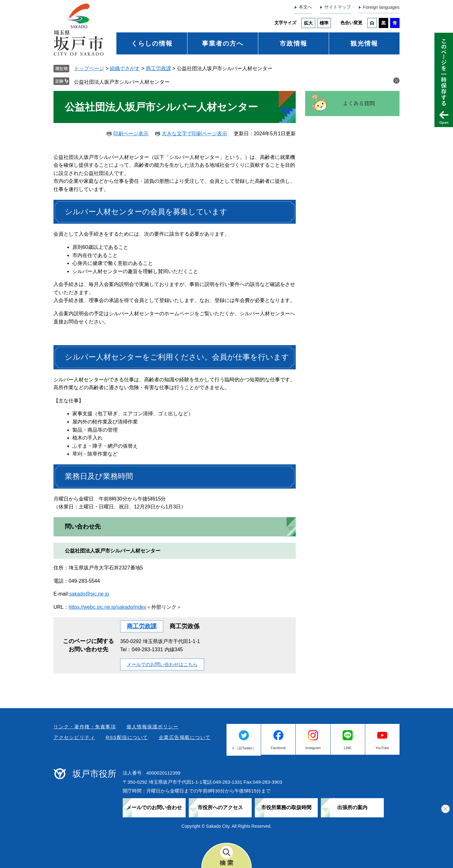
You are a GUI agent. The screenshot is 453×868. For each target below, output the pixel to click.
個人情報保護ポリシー (152, 727)
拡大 (308, 23)
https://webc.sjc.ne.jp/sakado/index (107, 607)
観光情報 (364, 43)
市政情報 (294, 43)
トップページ (89, 68)
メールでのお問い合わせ (154, 807)
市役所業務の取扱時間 (286, 807)
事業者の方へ (223, 43)
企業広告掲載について (185, 737)
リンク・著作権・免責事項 (85, 727)
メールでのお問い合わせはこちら (162, 664)
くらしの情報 (152, 43)
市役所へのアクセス (220, 807)
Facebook (278, 748)
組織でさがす (125, 68)
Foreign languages (381, 7)
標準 (324, 23)
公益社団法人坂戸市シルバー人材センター (122, 82)
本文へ (305, 7)
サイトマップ (338, 7)
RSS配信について (127, 737)
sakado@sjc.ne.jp (89, 594)
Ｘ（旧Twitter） (243, 748)
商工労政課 (159, 68)
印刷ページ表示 (131, 134)
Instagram (313, 748)
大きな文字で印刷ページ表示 (194, 134)
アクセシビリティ (74, 737)
